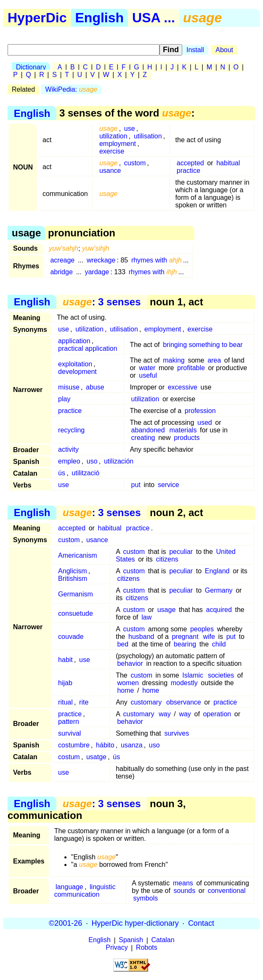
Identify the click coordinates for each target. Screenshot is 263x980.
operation (217, 714)
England (217, 571)
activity (68, 449)
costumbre (74, 745)
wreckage (101, 260)
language (69, 887)
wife (209, 637)
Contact (201, 923)
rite (84, 702)
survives (177, 733)
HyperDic (37, 18)
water (147, 368)
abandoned (148, 430)
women (128, 683)
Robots (147, 948)
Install (195, 50)
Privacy (117, 948)
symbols (146, 898)
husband (141, 637)
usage (167, 610)
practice (189, 171)
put (136, 485)
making (174, 360)
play (64, 399)
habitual (228, 163)
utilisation (148, 136)
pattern (69, 722)
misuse (69, 387)
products (187, 438)
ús (62, 473)
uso (92, 461)
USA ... (154, 18)
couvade (71, 637)
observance (184, 702)
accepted (190, 163)
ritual (65, 702)
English (100, 18)
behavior (130, 663)
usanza (132, 745)
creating (143, 438)
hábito (105, 745)
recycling (71, 430)
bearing (185, 644)
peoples (202, 629)
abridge (61, 272)
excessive (183, 387)
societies (221, 675)
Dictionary (31, 67)
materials (183, 430)
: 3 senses (102, 302)
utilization (113, 136)
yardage (97, 272)
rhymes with (157, 260)
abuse (95, 387)
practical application (88, 348)
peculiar (181, 552)
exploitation (75, 364)
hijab (65, 683)
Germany (219, 590)
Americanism (77, 555)
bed (123, 644)
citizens (167, 559)
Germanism (76, 594)
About (224, 50)
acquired (219, 610)
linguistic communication (85, 891)
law (146, 617)
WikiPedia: (72, 89)
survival (69, 733)
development (77, 372)
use (130, 128)
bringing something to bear (203, 345)
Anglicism (72, 571)
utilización (119, 461)
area (214, 360)
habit (65, 660)
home (125, 690)
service (169, 485)
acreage (62, 260)
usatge (96, 757)
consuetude (76, 613)
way (165, 714)
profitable (191, 368)
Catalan (163, 940)
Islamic (193, 675)
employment (118, 144)
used (205, 422)
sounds (185, 891)
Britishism (73, 579)
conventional (227, 891)
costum (69, 757)
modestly (184, 683)
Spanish (131, 940)
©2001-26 (65, 923)
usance (110, 171)
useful (148, 375)
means (183, 883)
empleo (69, 461)
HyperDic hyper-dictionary (135, 923)
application (74, 341)
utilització (85, 473)
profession (200, 411)
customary (146, 702)
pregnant (185, 637)
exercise (112, 151)
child (219, 644)
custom (135, 163)
